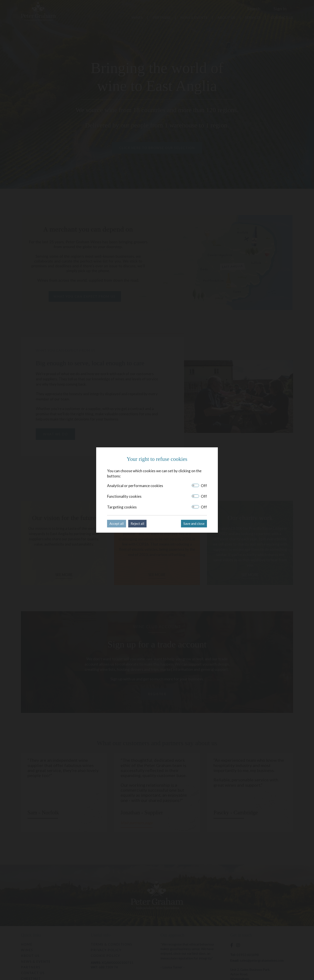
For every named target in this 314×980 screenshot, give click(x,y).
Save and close (194, 523)
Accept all (117, 523)
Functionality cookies (124, 496)
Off (204, 486)
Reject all (137, 523)
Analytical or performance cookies (135, 486)
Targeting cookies (122, 507)
